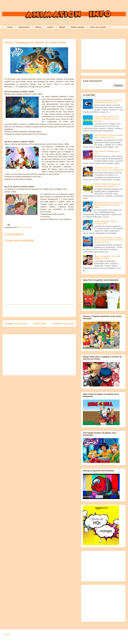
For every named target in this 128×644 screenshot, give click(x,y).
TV (31, 227)
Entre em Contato (98, 27)
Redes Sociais (78, 27)
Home (10, 27)
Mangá (62, 27)
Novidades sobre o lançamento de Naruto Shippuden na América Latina (109, 205)
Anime (50, 27)
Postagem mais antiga (63, 324)
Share (7, 634)
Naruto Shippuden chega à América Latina (106, 222)
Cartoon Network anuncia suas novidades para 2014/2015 (107, 185)
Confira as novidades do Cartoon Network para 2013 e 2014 (108, 101)
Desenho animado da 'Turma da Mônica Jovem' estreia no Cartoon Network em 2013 (109, 240)
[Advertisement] (39, 311)
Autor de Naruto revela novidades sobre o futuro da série (109, 136)
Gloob (26, 227)
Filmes (38, 27)
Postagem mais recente (16, 324)
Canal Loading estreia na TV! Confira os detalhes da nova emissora (107, 119)
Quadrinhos (24, 27)
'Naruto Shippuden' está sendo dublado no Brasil (107, 257)
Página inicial (40, 324)
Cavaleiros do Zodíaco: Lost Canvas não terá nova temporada (109, 169)
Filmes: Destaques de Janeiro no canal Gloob (35, 42)
